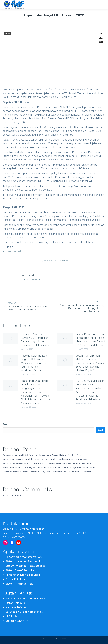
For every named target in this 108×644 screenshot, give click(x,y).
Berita (8, 33)
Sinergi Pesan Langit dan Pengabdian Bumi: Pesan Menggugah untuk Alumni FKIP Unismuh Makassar (90, 340)
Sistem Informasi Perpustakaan (26, 566)
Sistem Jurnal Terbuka (20, 570)
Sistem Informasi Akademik (23, 561)
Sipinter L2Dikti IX (17, 621)
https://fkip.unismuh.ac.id (32, 279)
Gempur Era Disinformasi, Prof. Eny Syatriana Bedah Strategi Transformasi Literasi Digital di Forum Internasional (50, 467)
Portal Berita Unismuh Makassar (26, 599)
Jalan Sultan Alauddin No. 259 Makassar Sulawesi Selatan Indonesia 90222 (44, 533)
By (54, 261)
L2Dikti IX (12, 616)
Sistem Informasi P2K (19, 584)
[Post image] (10, 339)
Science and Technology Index (25, 612)
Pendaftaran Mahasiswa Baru (24, 557)
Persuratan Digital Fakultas (23, 575)
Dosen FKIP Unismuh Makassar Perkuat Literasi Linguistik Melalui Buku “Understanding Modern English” (90, 363)
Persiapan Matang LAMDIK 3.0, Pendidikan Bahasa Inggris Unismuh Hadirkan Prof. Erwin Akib (36, 340)
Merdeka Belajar (16, 607)
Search (7, 424)
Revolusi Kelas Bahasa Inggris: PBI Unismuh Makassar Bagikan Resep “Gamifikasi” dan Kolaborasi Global (35, 363)
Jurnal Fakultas (15, 579)
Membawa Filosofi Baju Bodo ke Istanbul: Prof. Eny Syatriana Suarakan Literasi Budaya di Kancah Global (47, 472)
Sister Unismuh (15, 603)
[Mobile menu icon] (103, 5)
